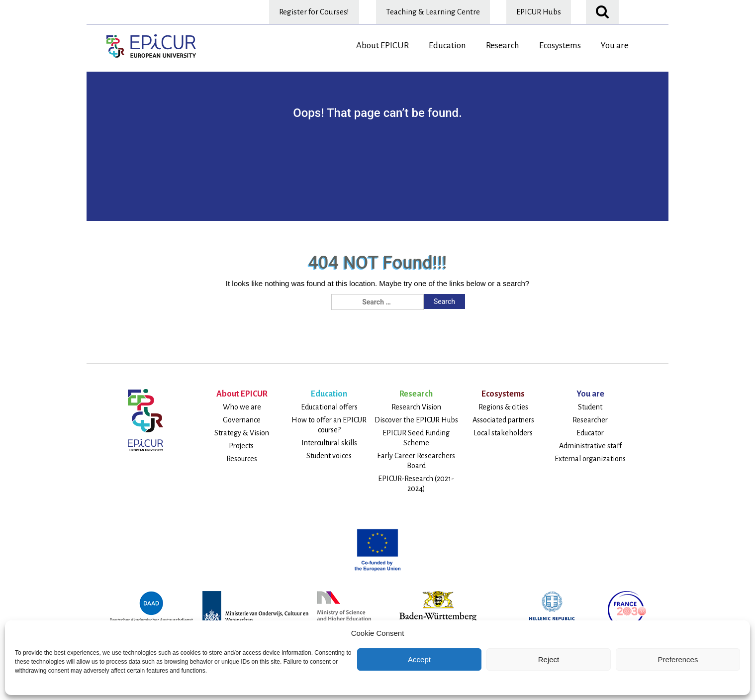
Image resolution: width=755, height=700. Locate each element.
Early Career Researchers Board (416, 461)
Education (447, 46)
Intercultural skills (329, 443)
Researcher (590, 420)
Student (590, 407)
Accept (419, 659)
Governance (242, 420)
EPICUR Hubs (539, 12)
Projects (242, 446)
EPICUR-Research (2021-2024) (416, 484)
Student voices (329, 456)
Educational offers (329, 407)
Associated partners (503, 420)
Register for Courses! (314, 12)
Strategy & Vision (242, 433)
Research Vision (416, 407)
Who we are (242, 407)
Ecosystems (560, 46)
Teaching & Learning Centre (433, 12)
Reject (549, 659)
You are (615, 46)
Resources (242, 459)
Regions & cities (503, 407)
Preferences (678, 659)
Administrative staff (590, 446)
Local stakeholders (503, 433)
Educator (590, 433)
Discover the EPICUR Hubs (416, 420)
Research (503, 46)
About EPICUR (382, 46)
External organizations (590, 459)
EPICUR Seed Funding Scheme (416, 438)
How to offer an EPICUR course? (329, 425)
